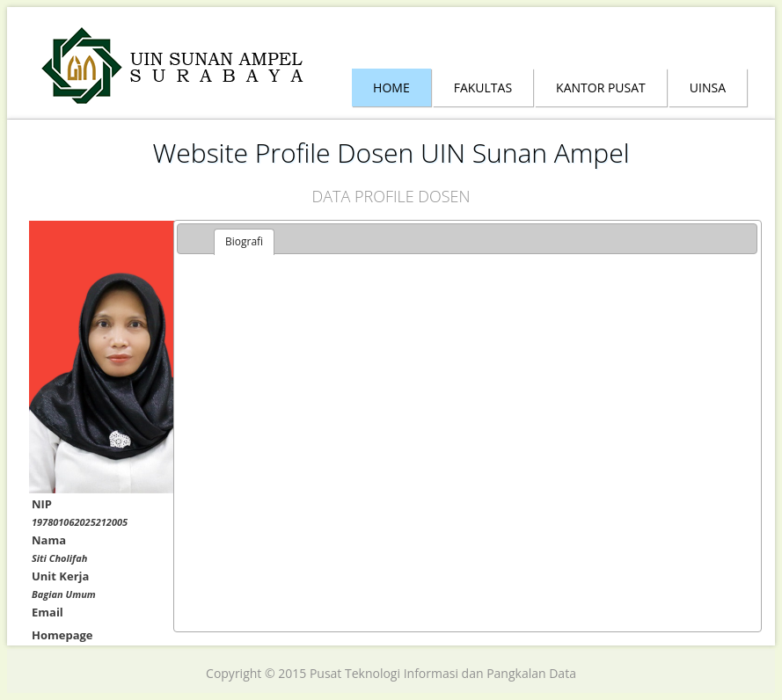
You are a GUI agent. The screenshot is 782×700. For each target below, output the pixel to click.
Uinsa (708, 87)
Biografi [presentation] (244, 241)
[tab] (244, 242)
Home (391, 87)
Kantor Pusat (601, 87)
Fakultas (483, 87)
